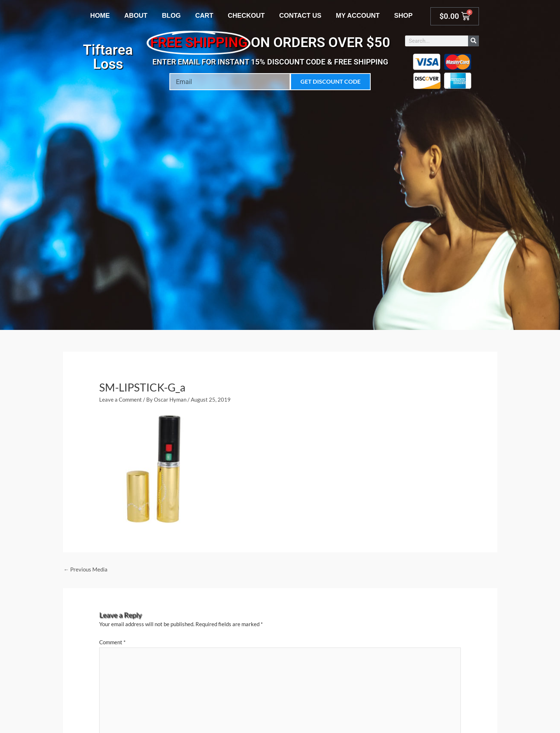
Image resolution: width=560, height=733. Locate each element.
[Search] (473, 41)
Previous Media (86, 569)
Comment (112, 642)
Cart (204, 16)
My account (358, 16)
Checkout (246, 16)
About (136, 16)
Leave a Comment (121, 399)
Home (100, 16)
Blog (171, 16)
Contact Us (300, 16)
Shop (403, 16)
